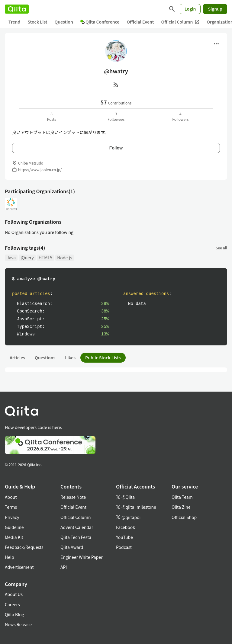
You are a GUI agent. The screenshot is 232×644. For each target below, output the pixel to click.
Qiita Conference (100, 22)
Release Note (73, 497)
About (11, 497)
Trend (14, 22)
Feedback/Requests (24, 547)
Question (64, 22)
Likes (70, 357)
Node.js (65, 258)
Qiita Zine (181, 507)
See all (221, 248)
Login (190, 9)
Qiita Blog (14, 614)
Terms (11, 507)
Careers (12, 604)
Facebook (126, 527)
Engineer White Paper (82, 557)
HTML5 (45, 258)
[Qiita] (17, 9)
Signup (215, 9)
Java (11, 258)
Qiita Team (182, 497)
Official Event (140, 22)
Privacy (12, 517)
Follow (116, 148)
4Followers (180, 116)
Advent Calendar (77, 527)
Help (10, 557)
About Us (14, 594)
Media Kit (14, 537)
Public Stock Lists (103, 357)
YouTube (124, 537)
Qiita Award (72, 547)
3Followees (116, 116)
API (64, 567)
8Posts (52, 116)
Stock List (37, 22)
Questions (45, 357)
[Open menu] (216, 44)
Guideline (14, 527)
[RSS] (116, 85)
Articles (17, 357)
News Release (18, 624)
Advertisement (19, 567)
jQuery (27, 258)
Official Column (180, 22)
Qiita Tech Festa (76, 537)
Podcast (124, 547)
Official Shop (184, 517)
